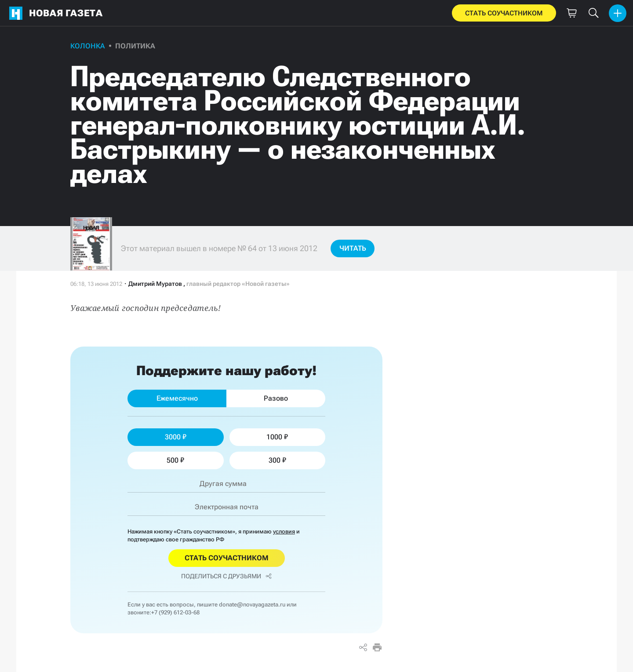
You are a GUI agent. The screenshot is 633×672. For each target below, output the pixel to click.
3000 (176, 437)
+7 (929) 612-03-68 (175, 612)
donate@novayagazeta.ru (252, 604)
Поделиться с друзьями (226, 576)
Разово (276, 398)
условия (284, 531)
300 (277, 460)
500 (175, 460)
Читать (353, 248)
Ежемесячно (177, 398)
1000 (277, 437)
